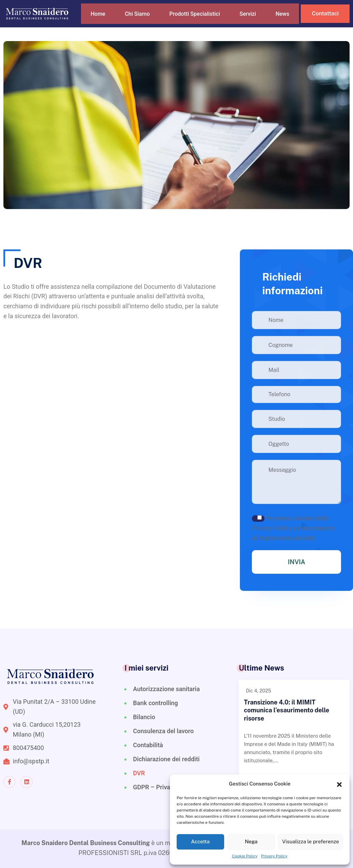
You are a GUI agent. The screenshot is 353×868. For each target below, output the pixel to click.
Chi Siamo (138, 19)
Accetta (200, 841)
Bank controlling (155, 703)
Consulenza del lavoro (163, 731)
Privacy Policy (274, 856)
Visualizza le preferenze (310, 841)
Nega (251, 841)
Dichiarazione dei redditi (166, 759)
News (289, 19)
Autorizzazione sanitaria (166, 689)
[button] (339, 784)
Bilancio (144, 717)
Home (98, 19)
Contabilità (148, 745)
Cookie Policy (245, 856)
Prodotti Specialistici (198, 19)
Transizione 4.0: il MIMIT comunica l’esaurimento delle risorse (287, 710)
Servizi (254, 19)
